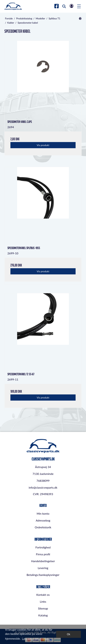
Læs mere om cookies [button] (35, 638)
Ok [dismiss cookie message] (69, 634)
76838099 (43, 481)
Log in (72, 6)
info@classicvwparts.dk (43, 487)
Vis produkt (43, 145)
